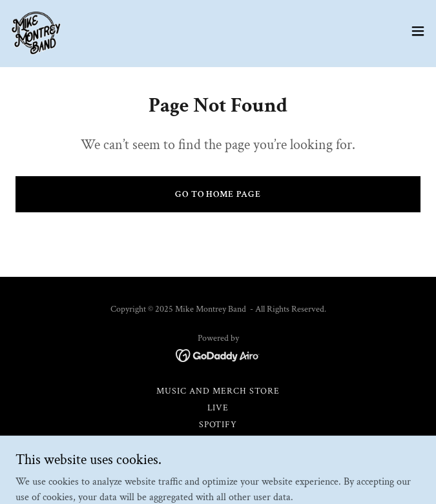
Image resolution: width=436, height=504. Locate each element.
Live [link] (218, 408)
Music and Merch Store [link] (218, 391)
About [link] (218, 458)
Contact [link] (218, 475)
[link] (36, 31)
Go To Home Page (218, 194)
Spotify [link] (218, 425)
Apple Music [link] (218, 441)
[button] (418, 31)
